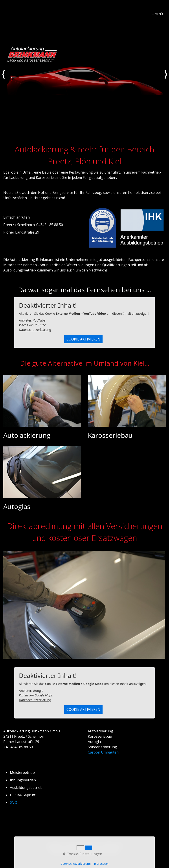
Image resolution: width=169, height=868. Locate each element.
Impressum (90, 846)
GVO (14, 803)
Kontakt (72, 846)
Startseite (54, 846)
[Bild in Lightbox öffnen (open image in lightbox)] (84, 605)
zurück (3, 79)
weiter (166, 79)
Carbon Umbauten (103, 752)
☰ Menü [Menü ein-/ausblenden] (157, 14)
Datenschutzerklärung (35, 330)
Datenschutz (113, 846)
